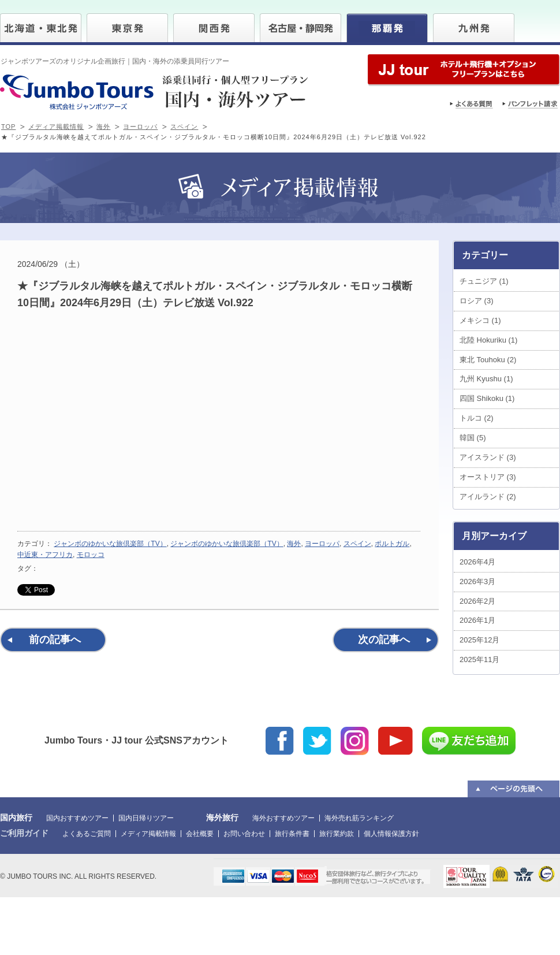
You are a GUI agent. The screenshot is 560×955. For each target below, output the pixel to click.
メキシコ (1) (480, 320)
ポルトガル (392, 544)
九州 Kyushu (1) (486, 379)
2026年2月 (477, 601)
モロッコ (91, 555)
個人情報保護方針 (391, 834)
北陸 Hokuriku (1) (488, 340)
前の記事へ (55, 640)
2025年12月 (479, 640)
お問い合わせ (244, 834)
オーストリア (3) (488, 477)
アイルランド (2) (488, 497)
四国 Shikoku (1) (487, 398)
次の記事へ (384, 640)
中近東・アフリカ (45, 555)
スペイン (184, 127)
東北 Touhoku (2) (488, 360)
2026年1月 (477, 620)
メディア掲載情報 (56, 127)
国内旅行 (16, 817)
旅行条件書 (292, 834)
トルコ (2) (477, 418)
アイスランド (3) (488, 457)
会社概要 (200, 834)
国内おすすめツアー (77, 818)
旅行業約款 (337, 834)
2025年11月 (479, 659)
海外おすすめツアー (283, 818)
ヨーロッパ (140, 127)
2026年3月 (477, 581)
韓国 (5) (473, 438)
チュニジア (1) (484, 281)
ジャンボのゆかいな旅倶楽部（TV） (110, 544)
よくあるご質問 (87, 834)
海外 (103, 127)
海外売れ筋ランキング (359, 818)
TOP (8, 127)
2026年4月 (477, 562)
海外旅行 (222, 817)
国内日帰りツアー (146, 818)
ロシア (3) (477, 301)
